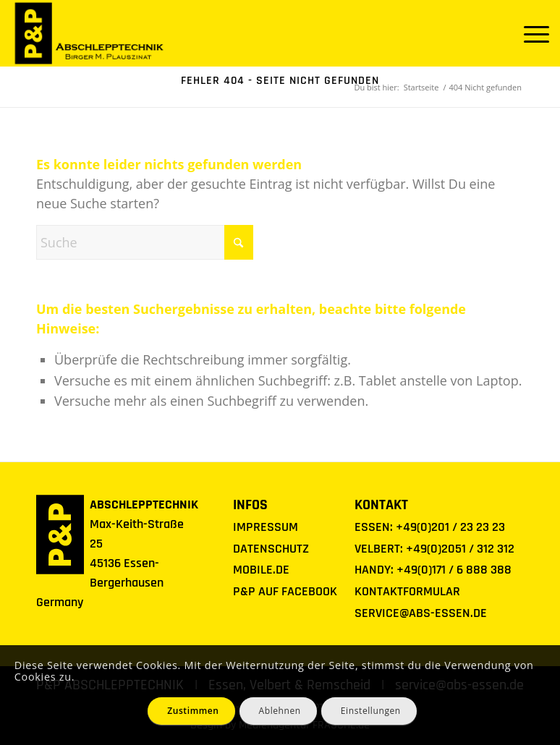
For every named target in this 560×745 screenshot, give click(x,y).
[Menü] (529, 33)
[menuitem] (529, 33)
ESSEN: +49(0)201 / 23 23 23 (430, 527)
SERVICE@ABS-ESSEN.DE (421, 613)
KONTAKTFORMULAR (407, 591)
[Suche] (145, 242)
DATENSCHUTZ (271, 549)
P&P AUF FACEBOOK (285, 591)
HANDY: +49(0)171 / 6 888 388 (433, 570)
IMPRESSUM (266, 527)
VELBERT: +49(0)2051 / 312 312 (434, 549)
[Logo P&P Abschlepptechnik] (90, 33)
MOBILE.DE (261, 570)
